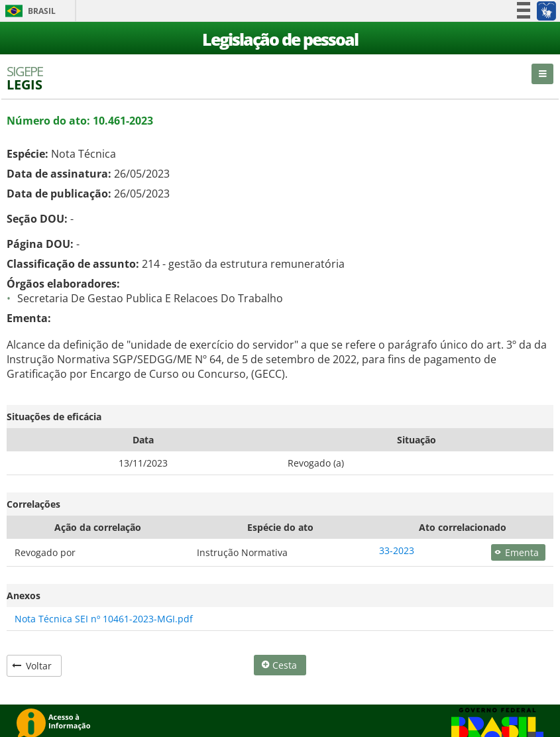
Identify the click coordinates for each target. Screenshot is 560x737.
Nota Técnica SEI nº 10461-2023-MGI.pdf (104, 619)
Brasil (28, 11)
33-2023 (397, 550)
